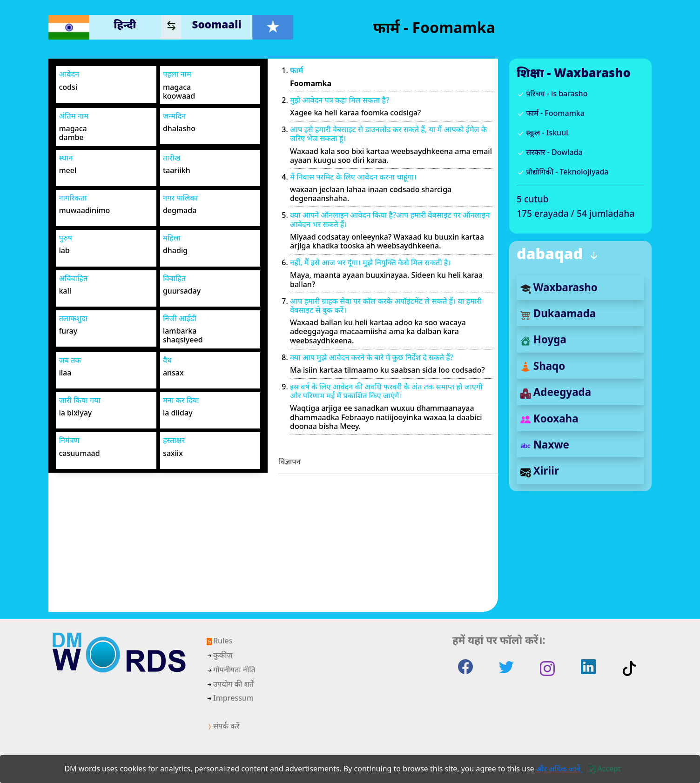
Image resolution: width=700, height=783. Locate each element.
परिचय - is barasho (552, 94)
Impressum (230, 698)
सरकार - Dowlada (550, 152)
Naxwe (545, 445)
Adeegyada (556, 392)
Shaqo (543, 366)
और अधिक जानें (559, 769)
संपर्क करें (222, 726)
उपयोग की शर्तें (230, 684)
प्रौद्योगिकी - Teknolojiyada (563, 172)
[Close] (604, 769)
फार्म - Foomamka (551, 113)
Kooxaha (549, 418)
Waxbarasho (559, 287)
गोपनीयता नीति (231, 669)
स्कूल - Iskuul (542, 133)
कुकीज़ (219, 655)
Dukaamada (558, 313)
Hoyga (543, 339)
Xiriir (540, 471)
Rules (219, 641)
